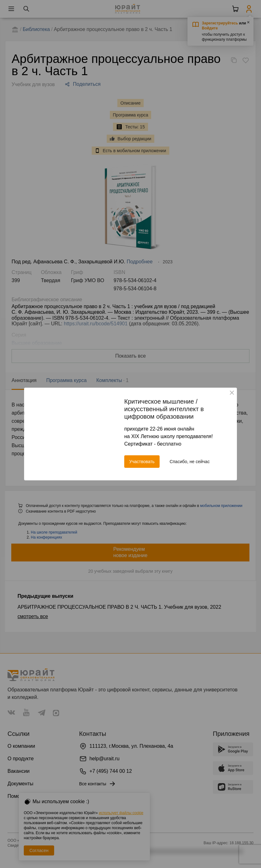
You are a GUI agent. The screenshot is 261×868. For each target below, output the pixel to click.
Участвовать (142, 462)
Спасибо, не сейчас (190, 462)
